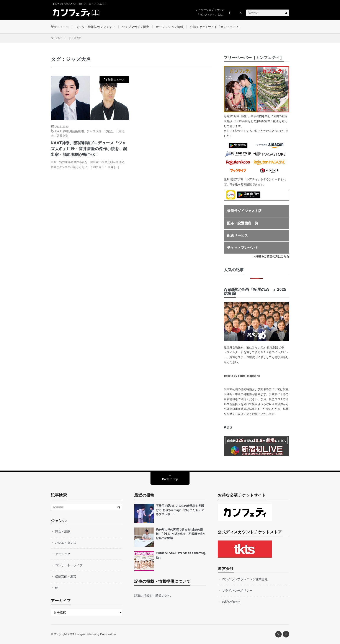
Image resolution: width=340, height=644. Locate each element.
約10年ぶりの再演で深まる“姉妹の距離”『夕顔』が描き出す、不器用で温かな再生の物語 (181, 534)
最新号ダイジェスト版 (244, 211)
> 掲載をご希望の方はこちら (271, 256)
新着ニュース (60, 27)
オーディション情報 (170, 27)
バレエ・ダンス (66, 543)
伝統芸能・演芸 (66, 576)
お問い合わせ (231, 602)
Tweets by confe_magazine (242, 376)
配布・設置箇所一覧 (243, 223)
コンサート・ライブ (69, 565)
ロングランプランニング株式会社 (245, 579)
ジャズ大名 (94, 131)
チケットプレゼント (243, 248)
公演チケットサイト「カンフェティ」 (216, 27)
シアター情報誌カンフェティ (95, 27)
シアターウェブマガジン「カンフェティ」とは (210, 12)
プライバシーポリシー (237, 591)
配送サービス (237, 235)
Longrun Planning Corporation (96, 634)
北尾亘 (108, 131)
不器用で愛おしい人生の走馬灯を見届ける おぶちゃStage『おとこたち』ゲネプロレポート (180, 510)
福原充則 (62, 136)
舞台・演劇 (63, 531)
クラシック (63, 554)
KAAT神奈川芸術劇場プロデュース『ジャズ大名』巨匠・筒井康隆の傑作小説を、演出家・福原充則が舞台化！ (89, 149)
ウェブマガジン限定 (136, 27)
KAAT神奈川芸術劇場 (69, 131)
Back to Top (170, 479)
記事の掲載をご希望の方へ (152, 596)
